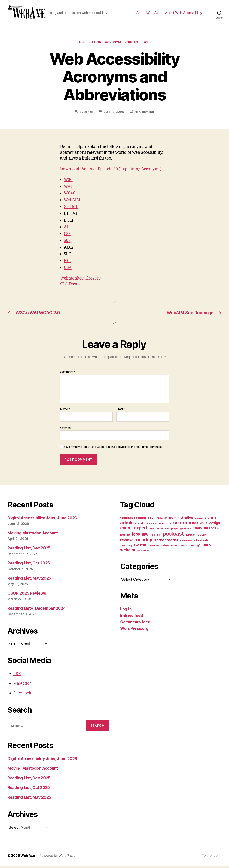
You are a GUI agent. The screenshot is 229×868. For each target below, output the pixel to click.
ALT (67, 229)
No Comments (145, 114)
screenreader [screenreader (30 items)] (166, 542)
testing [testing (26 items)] (126, 547)
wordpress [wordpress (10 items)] (143, 552)
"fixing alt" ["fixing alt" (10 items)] (162, 520)
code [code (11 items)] (161, 525)
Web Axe (28, 857)
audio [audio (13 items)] (142, 525)
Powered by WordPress (57, 857)
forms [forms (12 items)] (160, 530)
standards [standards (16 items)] (201, 542)
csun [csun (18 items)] (204, 525)
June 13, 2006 (114, 114)
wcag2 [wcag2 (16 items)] (196, 547)
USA (68, 269)
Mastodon (22, 685)
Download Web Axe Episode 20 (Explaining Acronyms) (111, 171)
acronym (113, 44)
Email (121, 411)
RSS (17, 675)
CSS (67, 236)
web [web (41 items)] (207, 547)
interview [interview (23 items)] (212, 530)
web (147, 44)
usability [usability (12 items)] (154, 547)
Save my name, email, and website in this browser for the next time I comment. (113, 449)
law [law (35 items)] (145, 536)
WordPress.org (134, 630)
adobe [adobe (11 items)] (199, 520)
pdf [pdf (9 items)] (159, 537)
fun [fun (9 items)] (167, 531)
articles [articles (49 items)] (128, 524)
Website (65, 430)
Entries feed (132, 617)
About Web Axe (148, 14)
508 (67, 242)
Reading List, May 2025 (29, 580)
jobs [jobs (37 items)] (136, 536)
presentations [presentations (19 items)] (197, 536)
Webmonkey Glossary (80, 280)
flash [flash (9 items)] (152, 531)
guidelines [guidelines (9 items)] (185, 531)
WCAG (70, 195)
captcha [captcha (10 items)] (151, 525)
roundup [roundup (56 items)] (143, 542)
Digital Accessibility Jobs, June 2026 (42, 520)
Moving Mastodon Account (33, 535)
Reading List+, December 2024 (37, 610)
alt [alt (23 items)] (207, 520)
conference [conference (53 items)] (186, 524)
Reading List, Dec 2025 (29, 550)
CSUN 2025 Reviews (27, 595)
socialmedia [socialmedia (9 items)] (186, 543)
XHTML (71, 209)
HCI (67, 263)
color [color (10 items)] (168, 525)
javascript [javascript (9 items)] (125, 537)
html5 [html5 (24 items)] (197, 530)
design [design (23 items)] (215, 525)
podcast (132, 44)
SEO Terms (70, 286)
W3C (68, 182)
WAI (68, 188)
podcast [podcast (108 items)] (173, 535)
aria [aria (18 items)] (213, 520)
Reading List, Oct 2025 (29, 565)
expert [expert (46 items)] (141, 530)
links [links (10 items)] (153, 537)
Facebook (22, 695)
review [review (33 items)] (126, 542)
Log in (126, 611)
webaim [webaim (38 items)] (128, 552)
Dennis (89, 114)
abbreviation (90, 44)
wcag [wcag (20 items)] (185, 547)
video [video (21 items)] (165, 547)
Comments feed (135, 624)
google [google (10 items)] (174, 530)
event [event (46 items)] (126, 530)
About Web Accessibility (184, 14)
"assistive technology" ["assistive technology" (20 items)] (137, 520)
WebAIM (72, 202)
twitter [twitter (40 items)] (140, 547)
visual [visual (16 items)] (175, 547)
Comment (68, 374)
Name (65, 411)
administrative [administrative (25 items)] (181, 520)
